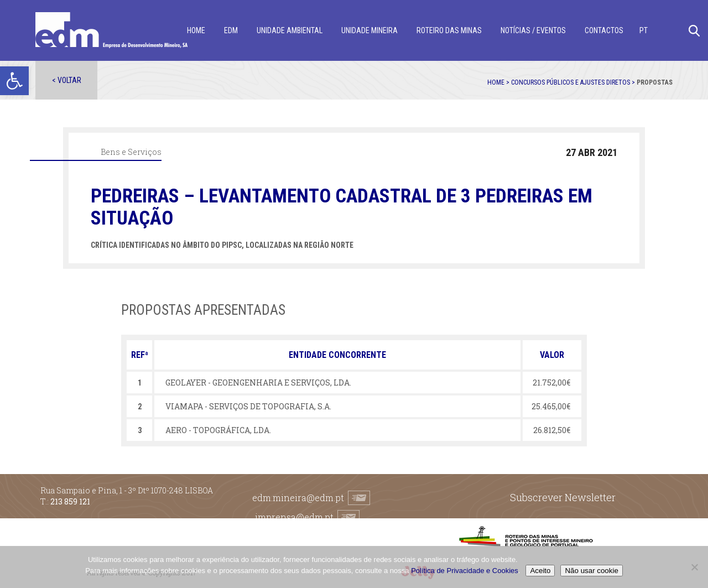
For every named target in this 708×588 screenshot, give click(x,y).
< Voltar (67, 80)
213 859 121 (70, 501)
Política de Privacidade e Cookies (465, 571)
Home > (499, 82)
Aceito (540, 571)
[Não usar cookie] (694, 567)
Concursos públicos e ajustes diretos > (574, 82)
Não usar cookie (591, 571)
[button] (14, 81)
